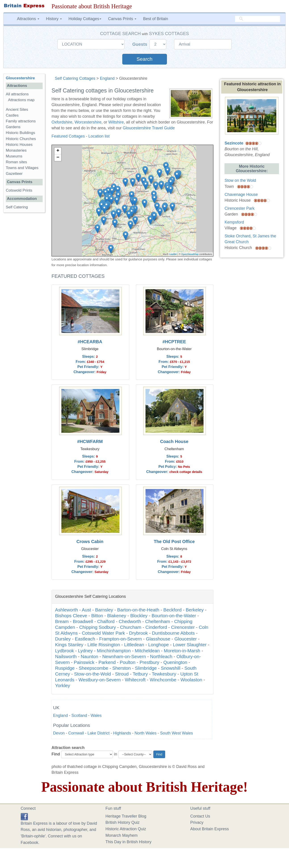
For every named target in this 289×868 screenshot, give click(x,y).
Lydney (85, 651)
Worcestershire (88, 122)
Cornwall (76, 733)
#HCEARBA (90, 342)
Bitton (97, 616)
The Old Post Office (174, 542)
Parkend (107, 662)
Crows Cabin (90, 542)
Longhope (158, 645)
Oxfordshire (62, 122)
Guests (140, 44)
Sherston (122, 668)
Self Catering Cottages (75, 78)
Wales (96, 715)
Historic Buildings (20, 133)
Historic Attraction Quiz (126, 829)
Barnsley (104, 610)
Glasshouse (158, 639)
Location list (99, 136)
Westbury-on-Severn (99, 680)
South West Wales (176, 733)
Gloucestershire (20, 78)
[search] (258, 19)
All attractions (17, 94)
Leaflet (173, 254)
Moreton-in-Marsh (182, 651)
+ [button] (58, 151)
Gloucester (186, 639)
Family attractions (21, 121)
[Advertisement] (24, 285)
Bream (62, 621)
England (107, 78)
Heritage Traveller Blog (126, 816)
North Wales (146, 733)
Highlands (122, 733)
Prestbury (149, 662)
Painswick (84, 662)
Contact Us (200, 816)
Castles (12, 115)
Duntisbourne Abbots (173, 633)
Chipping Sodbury (98, 627)
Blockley (139, 616)
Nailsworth (66, 656)
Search (144, 59)
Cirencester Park (239, 208)
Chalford (106, 621)
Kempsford (234, 222)
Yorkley (63, 685)
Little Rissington (104, 645)
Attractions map (21, 100)
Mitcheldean (147, 651)
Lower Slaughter (190, 645)
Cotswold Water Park (103, 633)
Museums (14, 156)
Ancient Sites (17, 110)
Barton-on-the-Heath (138, 610)
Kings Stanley (69, 645)
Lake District (99, 733)
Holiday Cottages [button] (85, 19)
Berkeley (195, 610)
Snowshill (171, 668)
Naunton (89, 656)
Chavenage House (241, 195)
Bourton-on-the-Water (174, 616)
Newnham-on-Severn (124, 656)
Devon (59, 733)
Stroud (122, 674)
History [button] (54, 19)
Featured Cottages (68, 136)
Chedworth (130, 621)
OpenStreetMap (190, 254)
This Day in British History (129, 842)
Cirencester (183, 627)
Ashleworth (67, 610)
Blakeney (117, 616)
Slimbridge (146, 668)
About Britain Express (210, 829)
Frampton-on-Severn (121, 639)
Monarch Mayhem (122, 835)
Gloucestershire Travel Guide (149, 128)
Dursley (63, 639)
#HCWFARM (90, 441)
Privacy (197, 822)
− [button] (58, 158)
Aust (86, 610)
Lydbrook (64, 651)
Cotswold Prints (19, 190)
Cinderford (156, 627)
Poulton (128, 662)
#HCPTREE (174, 342)
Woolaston (191, 680)
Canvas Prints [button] (122, 19)
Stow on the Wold (240, 180)
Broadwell (83, 621)
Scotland (79, 715)
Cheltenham (158, 621)
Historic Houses (19, 145)
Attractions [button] (28, 19)
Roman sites (16, 162)
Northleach (161, 656)
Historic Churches (21, 139)
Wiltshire (116, 122)
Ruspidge (65, 668)
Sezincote (234, 143)
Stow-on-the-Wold (93, 674)
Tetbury (140, 674)
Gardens (13, 127)
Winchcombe (163, 680)
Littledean (134, 645)
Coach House (174, 441)
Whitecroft (135, 680)
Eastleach (85, 639)
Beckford (173, 610)
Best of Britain (156, 19)
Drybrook (138, 633)
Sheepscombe (94, 668)
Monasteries (16, 150)
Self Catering (17, 207)
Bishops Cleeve (71, 616)
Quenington (175, 662)
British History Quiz (123, 822)
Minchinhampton (114, 651)
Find (56, 754)
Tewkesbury (164, 674)
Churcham (131, 627)
